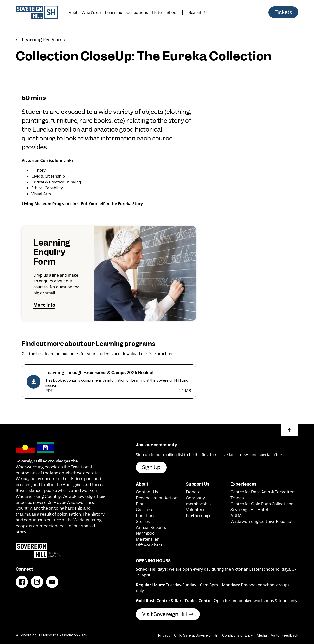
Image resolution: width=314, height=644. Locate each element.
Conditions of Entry (238, 635)
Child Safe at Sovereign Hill (196, 635)
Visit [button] (73, 12)
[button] (290, 430)
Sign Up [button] (151, 467)
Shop (171, 12)
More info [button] (44, 305)
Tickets (283, 12)
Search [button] (198, 12)
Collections (137, 12)
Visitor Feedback (285, 635)
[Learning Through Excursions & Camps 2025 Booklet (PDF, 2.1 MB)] (109, 382)
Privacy (164, 635)
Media (262, 635)
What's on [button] (91, 12)
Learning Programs (40, 40)
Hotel (157, 12)
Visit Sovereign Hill (168, 614)
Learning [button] (114, 12)
